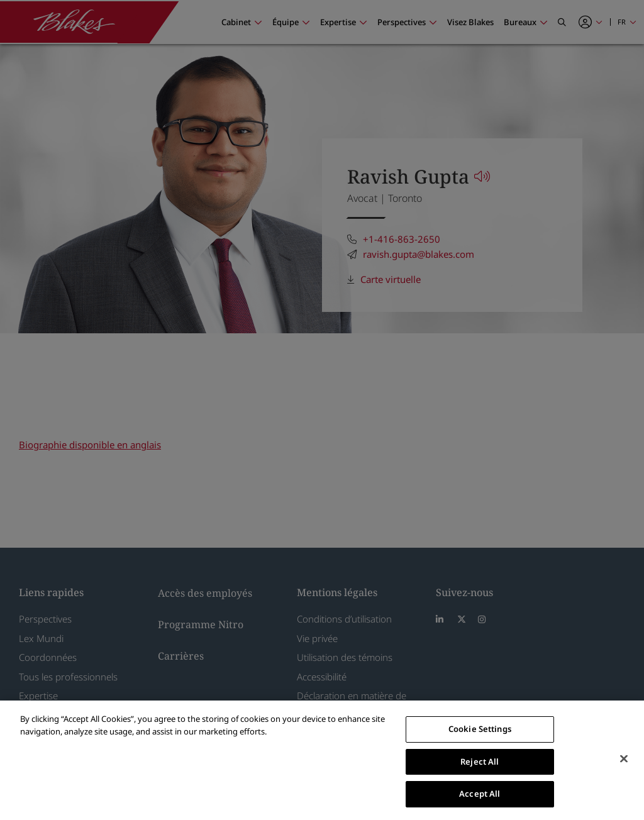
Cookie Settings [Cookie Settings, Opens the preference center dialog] (480, 729)
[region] (322, 760)
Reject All (480, 762)
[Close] (624, 759)
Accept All (480, 794)
